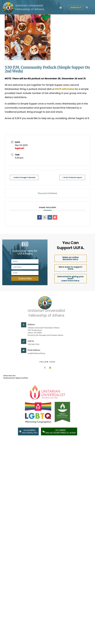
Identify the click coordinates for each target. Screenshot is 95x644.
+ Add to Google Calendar (25, 177)
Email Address (34, 350)
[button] (60, 8)
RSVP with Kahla (65, 89)
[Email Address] (24, 350)
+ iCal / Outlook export (71, 177)
